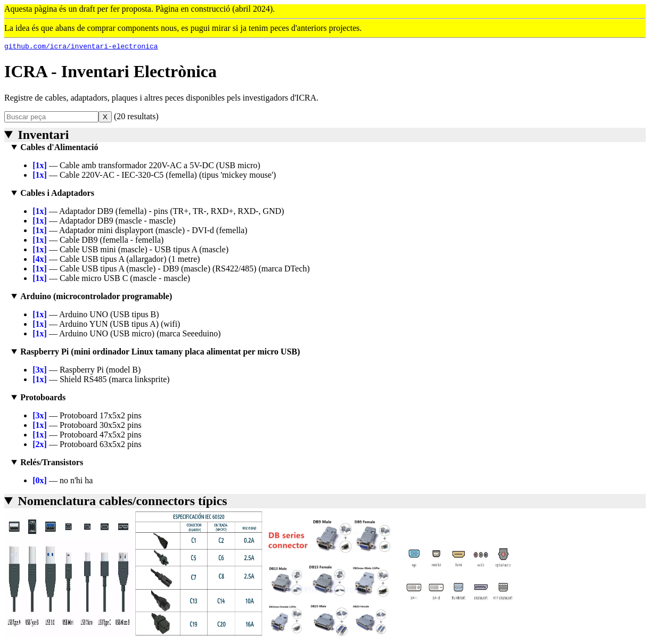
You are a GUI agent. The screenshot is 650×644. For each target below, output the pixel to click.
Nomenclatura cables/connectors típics (122, 502)
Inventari (43, 136)
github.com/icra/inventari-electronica (81, 47)
